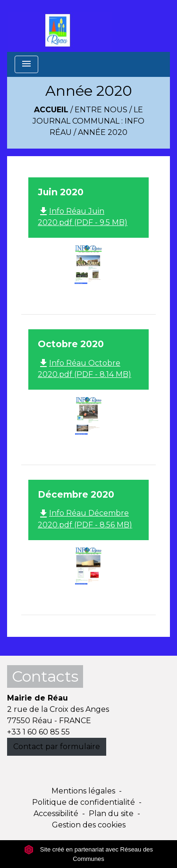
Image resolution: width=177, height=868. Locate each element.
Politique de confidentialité (84, 802)
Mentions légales (83, 791)
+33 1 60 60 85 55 (38, 732)
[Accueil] (60, 26)
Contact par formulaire (57, 747)
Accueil (51, 110)
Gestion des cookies (89, 825)
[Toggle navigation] (26, 64)
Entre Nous (101, 110)
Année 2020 (103, 132)
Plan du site (111, 814)
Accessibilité (56, 814)
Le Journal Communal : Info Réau (88, 121)
